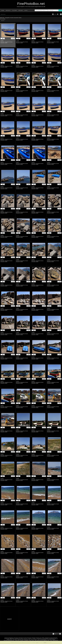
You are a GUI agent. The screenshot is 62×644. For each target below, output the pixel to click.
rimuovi (45, 642)
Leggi (37, 642)
